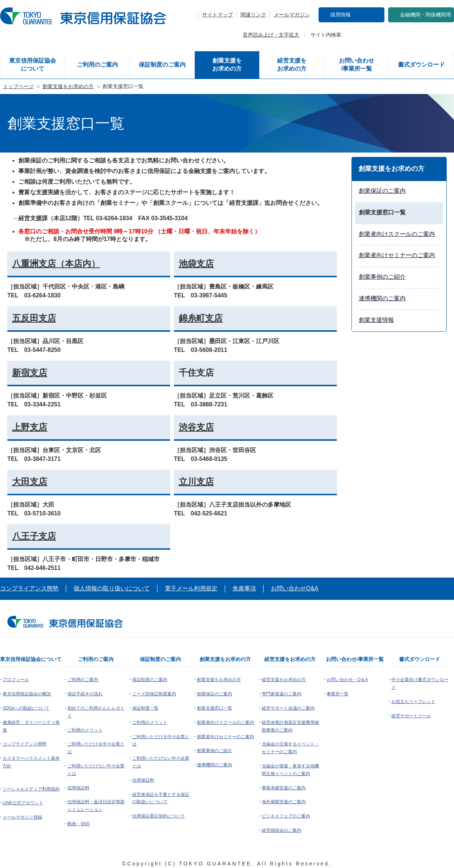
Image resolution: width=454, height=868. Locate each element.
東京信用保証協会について (33, 65)
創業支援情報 (376, 320)
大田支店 (30, 482)
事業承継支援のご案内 (284, 788)
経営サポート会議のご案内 (288, 708)
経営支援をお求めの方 (292, 65)
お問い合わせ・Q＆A (347, 680)
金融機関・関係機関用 (425, 15)
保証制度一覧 (145, 708)
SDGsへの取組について (26, 708)
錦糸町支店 (201, 318)
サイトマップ (217, 15)
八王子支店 (34, 536)
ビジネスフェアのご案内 (286, 816)
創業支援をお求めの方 (227, 65)
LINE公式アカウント (23, 803)
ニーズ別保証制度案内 (154, 694)
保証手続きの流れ (85, 694)
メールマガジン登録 (22, 817)
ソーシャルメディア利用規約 (31, 789)
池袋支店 (196, 264)
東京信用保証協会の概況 (27, 694)
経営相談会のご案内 (282, 830)
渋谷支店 (196, 427)
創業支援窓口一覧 (215, 708)
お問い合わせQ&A (295, 588)
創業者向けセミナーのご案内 (397, 255)
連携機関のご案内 (382, 298)
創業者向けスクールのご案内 (397, 234)
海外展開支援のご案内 (284, 802)
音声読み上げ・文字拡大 (271, 35)
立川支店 (196, 482)
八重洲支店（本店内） (56, 264)
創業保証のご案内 (382, 191)
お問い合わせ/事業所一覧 (357, 65)
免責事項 (244, 588)
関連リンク (253, 15)
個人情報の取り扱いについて (112, 588)
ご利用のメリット (85, 730)
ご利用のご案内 (97, 65)
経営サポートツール (411, 716)
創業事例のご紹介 (382, 277)
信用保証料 (78, 788)
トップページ (18, 86)
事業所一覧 (338, 694)
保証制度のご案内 (162, 65)
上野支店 (30, 427)
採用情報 (340, 15)
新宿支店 (30, 373)
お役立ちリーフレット (413, 702)
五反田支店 (34, 318)
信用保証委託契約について (159, 816)
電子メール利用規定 (191, 588)
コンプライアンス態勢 (29, 588)
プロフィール (16, 680)
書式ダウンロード (421, 65)
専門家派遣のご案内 (282, 694)
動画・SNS (79, 824)
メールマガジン (292, 15)
